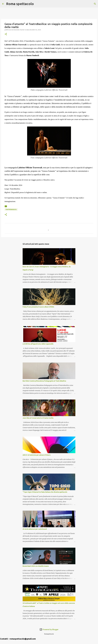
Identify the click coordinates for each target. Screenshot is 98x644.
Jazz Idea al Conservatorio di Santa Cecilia (38, 418)
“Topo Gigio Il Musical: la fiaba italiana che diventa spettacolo (45, 492)
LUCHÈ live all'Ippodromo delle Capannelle (38, 344)
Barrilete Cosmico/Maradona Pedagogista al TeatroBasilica (44, 381)
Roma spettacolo (20, 4)
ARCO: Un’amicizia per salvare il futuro (37, 455)
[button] (6, 34)
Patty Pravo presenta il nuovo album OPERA (38, 307)
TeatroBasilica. (11, 209)
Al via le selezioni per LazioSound (35, 529)
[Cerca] (37, 4)
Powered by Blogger (49, 629)
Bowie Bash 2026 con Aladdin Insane (36, 566)
